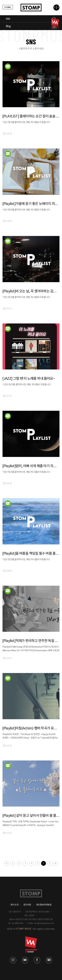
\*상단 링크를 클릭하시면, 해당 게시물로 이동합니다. (27, 385)
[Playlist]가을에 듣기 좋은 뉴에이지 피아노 (31, 204)
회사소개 (14, 905)
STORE (8, 7)
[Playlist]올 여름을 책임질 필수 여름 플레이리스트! (31, 554)
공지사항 (27, 905)
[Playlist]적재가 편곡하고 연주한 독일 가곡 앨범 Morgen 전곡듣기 (31, 641)
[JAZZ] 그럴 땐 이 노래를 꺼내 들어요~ (29, 379)
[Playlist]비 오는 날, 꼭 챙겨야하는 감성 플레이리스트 (31, 291)
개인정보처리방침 (44, 905)
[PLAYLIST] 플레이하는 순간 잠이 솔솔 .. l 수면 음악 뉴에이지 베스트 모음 (31, 116)
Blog (8, 26)
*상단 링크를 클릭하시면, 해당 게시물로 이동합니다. (27, 122)
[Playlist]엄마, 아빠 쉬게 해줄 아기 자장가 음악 (31, 466)
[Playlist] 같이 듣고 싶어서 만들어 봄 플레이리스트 (31, 816)
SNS (8, 19)
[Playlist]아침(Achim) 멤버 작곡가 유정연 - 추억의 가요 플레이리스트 (31, 728)
